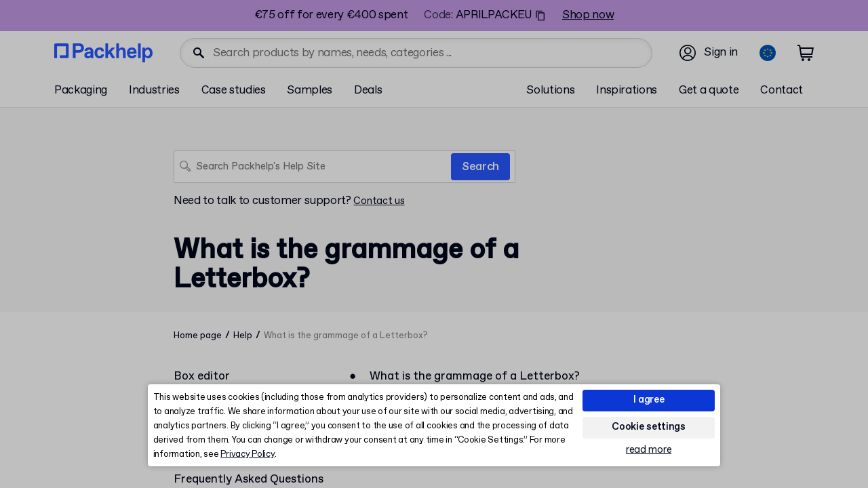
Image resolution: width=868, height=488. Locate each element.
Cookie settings (649, 427)
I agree (649, 400)
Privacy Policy (247, 454)
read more (649, 450)
